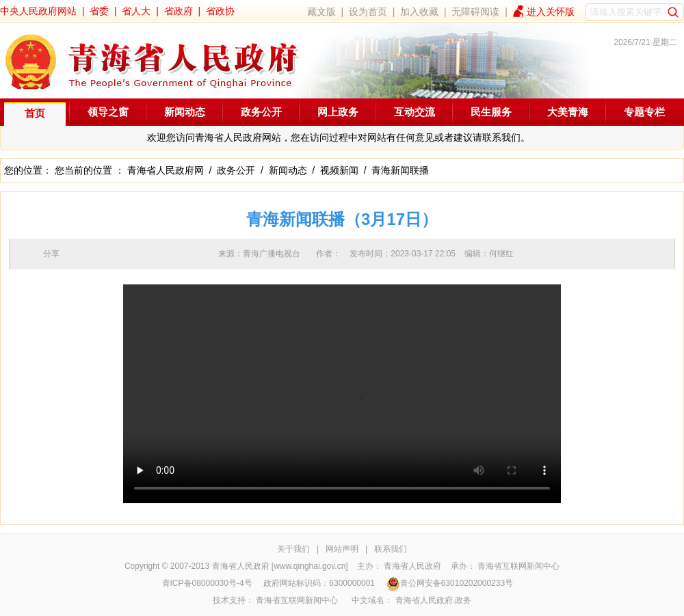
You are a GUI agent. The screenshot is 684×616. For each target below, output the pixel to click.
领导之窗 (108, 112)
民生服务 (491, 112)
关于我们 (293, 549)
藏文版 (321, 12)
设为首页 (368, 12)
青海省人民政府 (412, 566)
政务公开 (261, 112)
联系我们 (391, 549)
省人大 (136, 11)
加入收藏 (419, 12)
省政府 (179, 11)
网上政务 (338, 112)
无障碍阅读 (475, 12)
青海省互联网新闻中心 (518, 566)
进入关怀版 (551, 12)
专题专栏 (644, 112)
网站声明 (342, 549)
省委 (99, 11)
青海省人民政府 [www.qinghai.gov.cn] (280, 566)
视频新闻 (339, 170)
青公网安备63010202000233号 (450, 583)
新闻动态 (185, 112)
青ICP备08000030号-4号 (207, 583)
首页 (35, 113)
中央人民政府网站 (38, 11)
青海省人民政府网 (166, 170)
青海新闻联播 (400, 170)
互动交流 (415, 112)
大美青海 (568, 112)
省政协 (220, 11)
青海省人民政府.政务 (433, 600)
